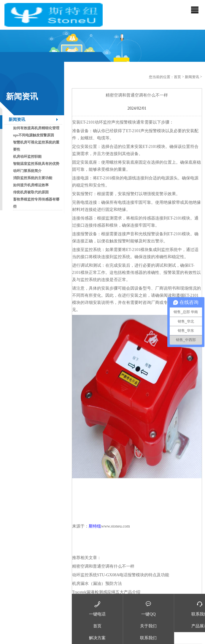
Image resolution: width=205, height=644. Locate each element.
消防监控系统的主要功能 (33, 178)
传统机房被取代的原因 (31, 192)
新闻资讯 (17, 120)
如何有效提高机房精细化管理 (36, 128)
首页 (177, 77)
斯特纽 (95, 526)
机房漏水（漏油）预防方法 (97, 584)
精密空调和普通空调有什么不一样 (103, 566)
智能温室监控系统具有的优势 (36, 164)
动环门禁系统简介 (27, 171)
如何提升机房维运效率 (31, 185)
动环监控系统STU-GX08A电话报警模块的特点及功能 (121, 575)
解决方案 (97, 638)
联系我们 (148, 638)
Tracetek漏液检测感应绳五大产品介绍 (106, 592)
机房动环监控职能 (27, 157)
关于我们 (148, 626)
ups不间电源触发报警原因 (34, 135)
